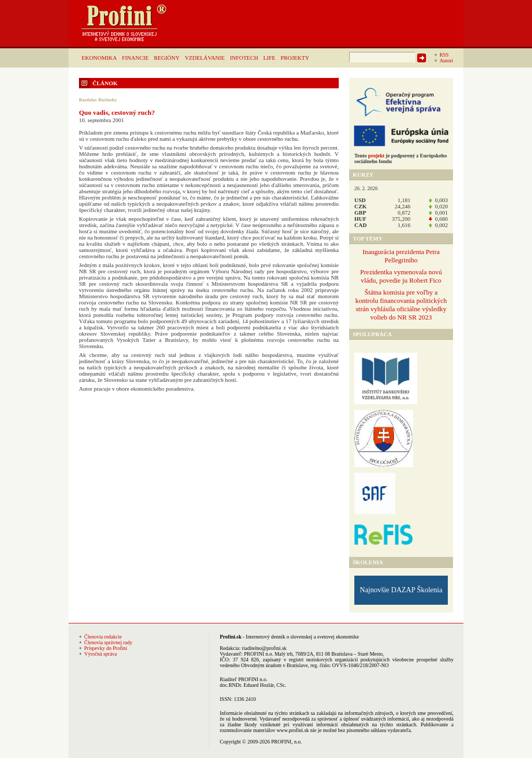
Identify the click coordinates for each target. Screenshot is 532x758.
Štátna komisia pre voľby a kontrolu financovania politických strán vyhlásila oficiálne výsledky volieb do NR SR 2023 (401, 305)
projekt (376, 156)
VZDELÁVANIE (205, 58)
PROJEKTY (295, 58)
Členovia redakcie (103, 637)
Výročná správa (101, 654)
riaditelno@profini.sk (264, 648)
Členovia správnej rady (108, 642)
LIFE (269, 58)
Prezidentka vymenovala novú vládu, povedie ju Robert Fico (401, 276)
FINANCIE (135, 58)
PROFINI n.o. (259, 654)
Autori (446, 61)
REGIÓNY (167, 58)
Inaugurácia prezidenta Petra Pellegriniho (401, 256)
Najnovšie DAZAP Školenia (401, 590)
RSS (444, 55)
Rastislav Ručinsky (98, 100)
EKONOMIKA (99, 58)
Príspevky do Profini (106, 648)
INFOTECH (244, 58)
